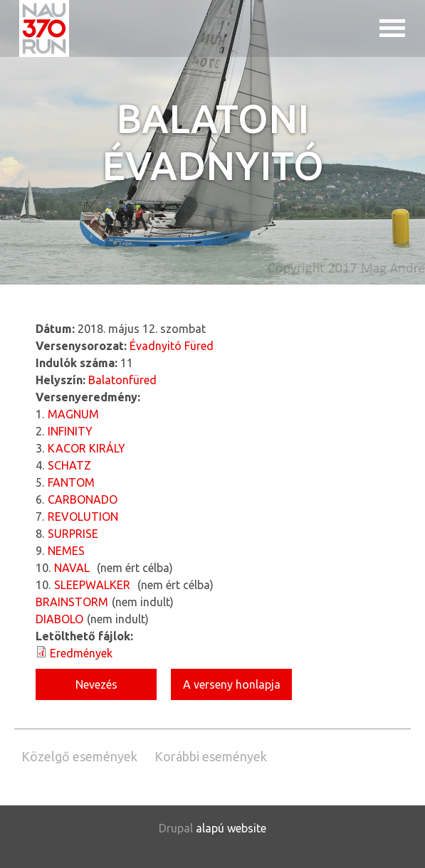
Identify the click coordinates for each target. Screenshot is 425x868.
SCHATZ (69, 465)
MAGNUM (73, 414)
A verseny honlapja (232, 684)
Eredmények (81, 653)
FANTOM (71, 482)
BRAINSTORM (72, 602)
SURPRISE (73, 534)
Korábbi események (211, 756)
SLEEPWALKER (92, 585)
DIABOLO (59, 619)
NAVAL (72, 568)
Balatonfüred (122, 380)
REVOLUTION (83, 517)
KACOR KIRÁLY (86, 448)
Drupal (176, 828)
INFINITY (70, 431)
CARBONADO (83, 499)
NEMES (66, 551)
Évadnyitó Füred (172, 346)
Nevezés (96, 684)
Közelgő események (79, 756)
